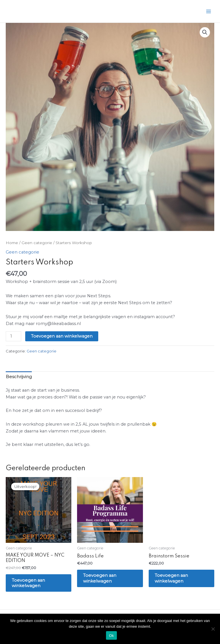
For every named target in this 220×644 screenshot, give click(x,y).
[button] (205, 32)
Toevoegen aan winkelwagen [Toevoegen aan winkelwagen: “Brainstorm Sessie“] (173, 579)
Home (12, 243)
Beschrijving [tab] (18, 376)
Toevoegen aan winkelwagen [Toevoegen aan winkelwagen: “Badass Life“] (101, 579)
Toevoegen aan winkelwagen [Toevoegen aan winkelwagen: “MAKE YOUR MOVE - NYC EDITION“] (30, 583)
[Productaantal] (13, 336)
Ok (111, 636)
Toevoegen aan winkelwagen (62, 336)
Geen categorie (37, 243)
